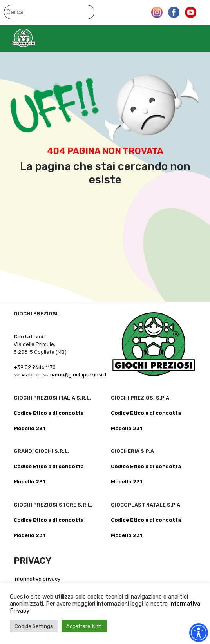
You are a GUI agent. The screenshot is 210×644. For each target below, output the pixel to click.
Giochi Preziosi (39, 38)
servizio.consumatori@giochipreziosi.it (60, 375)
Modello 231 (29, 428)
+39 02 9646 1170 (35, 367)
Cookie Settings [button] (34, 626)
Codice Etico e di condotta (49, 413)
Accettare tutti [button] (84, 626)
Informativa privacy (37, 579)
